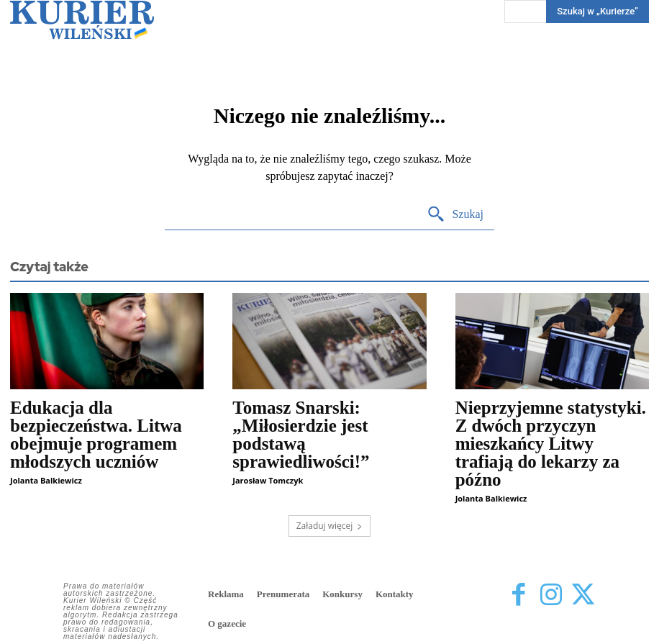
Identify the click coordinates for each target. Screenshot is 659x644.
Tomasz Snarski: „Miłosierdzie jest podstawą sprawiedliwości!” (301, 435)
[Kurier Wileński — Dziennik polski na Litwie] (82, 20)
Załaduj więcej (330, 526)
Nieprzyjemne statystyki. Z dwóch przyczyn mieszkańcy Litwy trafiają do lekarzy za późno (551, 444)
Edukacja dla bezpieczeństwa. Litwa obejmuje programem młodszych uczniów (96, 435)
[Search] (455, 215)
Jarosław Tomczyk (268, 480)
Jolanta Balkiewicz (46, 480)
